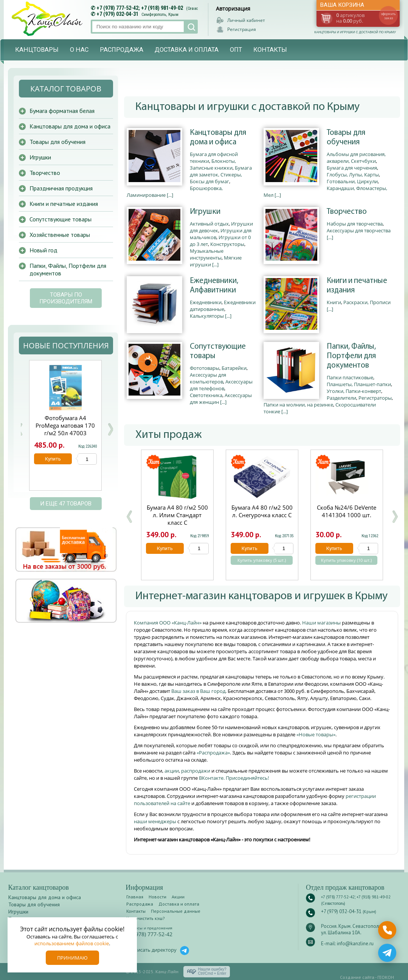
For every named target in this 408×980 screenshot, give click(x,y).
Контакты (270, 50)
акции (172, 771)
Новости (157, 897)
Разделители (341, 398)
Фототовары (205, 368)
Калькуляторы (207, 316)
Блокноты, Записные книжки (213, 164)
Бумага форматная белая (62, 111)
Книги (334, 302)
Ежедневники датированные (223, 306)
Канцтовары (37, 50)
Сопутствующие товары (218, 351)
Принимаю (72, 958)
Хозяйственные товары (60, 235)
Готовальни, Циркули (352, 181)
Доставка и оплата (187, 50)
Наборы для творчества (355, 224)
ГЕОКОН (386, 977)
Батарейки (234, 368)
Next (110, 429)
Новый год (43, 250)
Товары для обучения (346, 138)
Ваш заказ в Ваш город (198, 691)
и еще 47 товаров (66, 504)
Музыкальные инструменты (207, 254)
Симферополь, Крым (160, 15)
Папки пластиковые (350, 377)
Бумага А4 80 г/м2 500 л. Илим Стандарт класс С (177, 515)
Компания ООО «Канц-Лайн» (168, 623)
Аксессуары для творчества (359, 230)
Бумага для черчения (352, 168)
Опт (236, 50)
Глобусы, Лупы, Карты (353, 175)
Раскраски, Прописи (367, 302)
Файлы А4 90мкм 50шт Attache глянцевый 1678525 (65, 425)
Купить (165, 548)
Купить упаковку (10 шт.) (346, 560)
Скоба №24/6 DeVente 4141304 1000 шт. (347, 511)
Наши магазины (322, 623)
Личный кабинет (246, 20)
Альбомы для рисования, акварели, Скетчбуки (356, 158)
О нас (79, 50)
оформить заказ (388, 16)
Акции (178, 897)
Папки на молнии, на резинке (298, 405)
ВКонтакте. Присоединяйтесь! (234, 778)
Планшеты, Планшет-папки (359, 384)
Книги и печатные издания (357, 286)
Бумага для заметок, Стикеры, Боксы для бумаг (221, 175)
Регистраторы (375, 398)
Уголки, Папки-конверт (354, 391)
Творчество (347, 212)
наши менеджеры (156, 821)
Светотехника (206, 395)
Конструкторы (227, 244)
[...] (170, 195)
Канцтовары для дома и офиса (218, 138)
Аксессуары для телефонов (221, 385)
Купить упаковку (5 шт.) (262, 560)
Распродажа (122, 50)
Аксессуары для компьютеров (208, 378)
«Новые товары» (316, 734)
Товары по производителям (66, 298)
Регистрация (242, 29)
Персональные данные (176, 911)
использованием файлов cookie (72, 943)
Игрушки (205, 212)
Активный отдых (209, 224)
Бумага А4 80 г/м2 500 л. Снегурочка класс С (262, 511)
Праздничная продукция (61, 188)
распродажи (196, 771)
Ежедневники (206, 302)
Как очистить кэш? (146, 918)
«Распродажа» (213, 753)
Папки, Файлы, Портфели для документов (351, 356)
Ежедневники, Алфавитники (214, 286)
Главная (135, 897)
